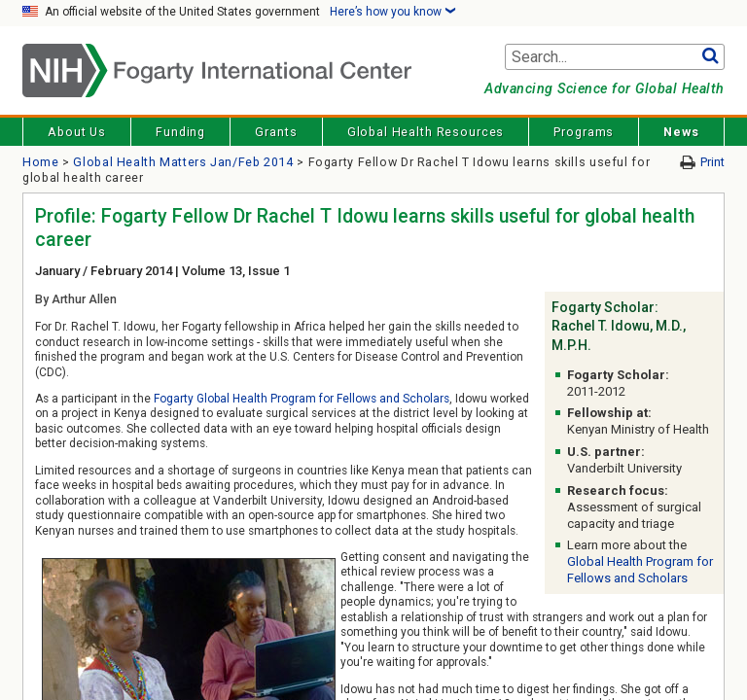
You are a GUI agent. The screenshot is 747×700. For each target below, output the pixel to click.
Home (41, 162)
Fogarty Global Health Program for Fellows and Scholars (302, 399)
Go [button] (710, 57)
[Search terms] (615, 57)
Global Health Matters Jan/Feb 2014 (183, 162)
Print (712, 162)
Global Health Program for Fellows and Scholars (640, 570)
